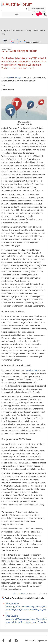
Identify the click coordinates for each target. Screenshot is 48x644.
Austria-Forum (19, 4)
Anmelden (7, 49)
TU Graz (41, 14)
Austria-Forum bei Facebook (3, 641)
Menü (18, 14)
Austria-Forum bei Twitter (10, 641)
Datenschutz (30, 641)
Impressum (42, 641)
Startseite (4, 4)
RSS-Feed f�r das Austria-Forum (17, 641)
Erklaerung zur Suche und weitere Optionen (38, 9)
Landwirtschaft (31, 370)
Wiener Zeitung (14, 78)
